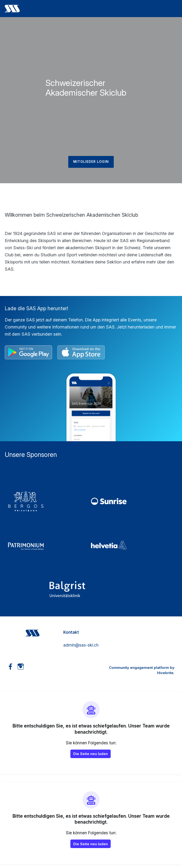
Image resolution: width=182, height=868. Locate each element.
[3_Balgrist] (91, 589)
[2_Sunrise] (132, 501)
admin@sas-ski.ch (81, 645)
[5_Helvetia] (132, 545)
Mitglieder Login (91, 162)
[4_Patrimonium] (50, 545)
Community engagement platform (139, 668)
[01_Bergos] (50, 501)
